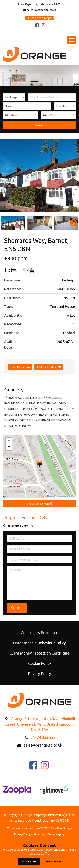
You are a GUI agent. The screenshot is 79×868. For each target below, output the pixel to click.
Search (39, 125)
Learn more (53, 861)
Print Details (18, 367)
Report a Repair (40, 18)
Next (72, 223)
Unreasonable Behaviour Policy (39, 643)
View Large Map (39, 504)
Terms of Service (47, 834)
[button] (39, 463)
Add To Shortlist (47, 367)
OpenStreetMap (61, 497)
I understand (29, 861)
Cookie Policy (40, 663)
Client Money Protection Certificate (39, 653)
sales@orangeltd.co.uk (39, 10)
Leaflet (49, 497)
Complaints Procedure (40, 633)
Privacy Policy (39, 674)
